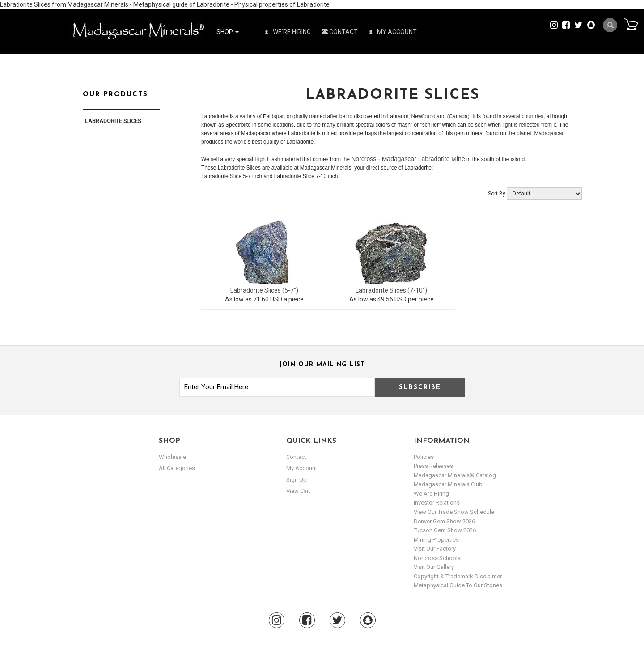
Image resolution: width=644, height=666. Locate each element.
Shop (228, 32)
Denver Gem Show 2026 (444, 521)
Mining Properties (436, 540)
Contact (340, 32)
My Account (393, 32)
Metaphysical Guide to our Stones (458, 585)
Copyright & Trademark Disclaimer (458, 576)
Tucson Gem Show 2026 (445, 530)
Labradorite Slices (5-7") (264, 290)
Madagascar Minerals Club (448, 484)
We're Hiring (288, 32)
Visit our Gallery (434, 567)
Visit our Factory (435, 549)
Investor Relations (437, 503)
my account (302, 468)
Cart (631, 24)
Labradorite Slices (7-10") (391, 290)
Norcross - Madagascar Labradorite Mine (408, 159)
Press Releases (433, 466)
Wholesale (172, 457)
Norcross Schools (437, 558)
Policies (424, 457)
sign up (297, 480)
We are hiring (431, 494)
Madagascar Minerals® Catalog (455, 475)
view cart (298, 491)
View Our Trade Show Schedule (454, 512)
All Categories (177, 468)
